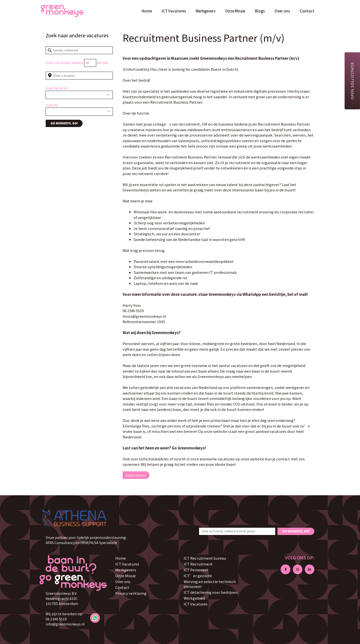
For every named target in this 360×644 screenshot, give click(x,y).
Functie (52, 105)
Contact (307, 11)
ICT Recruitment (198, 564)
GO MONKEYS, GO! (64, 123)
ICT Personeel (196, 570)
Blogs (260, 11)
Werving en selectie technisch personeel (210, 584)
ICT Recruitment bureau (205, 558)
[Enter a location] (79, 76)
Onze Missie (235, 11)
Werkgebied (194, 598)
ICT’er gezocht (198, 576)
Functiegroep (57, 88)
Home (147, 11)
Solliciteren (135, 475)
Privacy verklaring (131, 593)
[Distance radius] (90, 63)
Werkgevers (206, 11)
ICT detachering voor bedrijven (211, 592)
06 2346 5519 (56, 619)
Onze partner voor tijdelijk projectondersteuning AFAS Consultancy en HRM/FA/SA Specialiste (86, 540)
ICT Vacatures (174, 11)
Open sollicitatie (352, 81)
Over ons (282, 11)
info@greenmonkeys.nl (65, 624)
